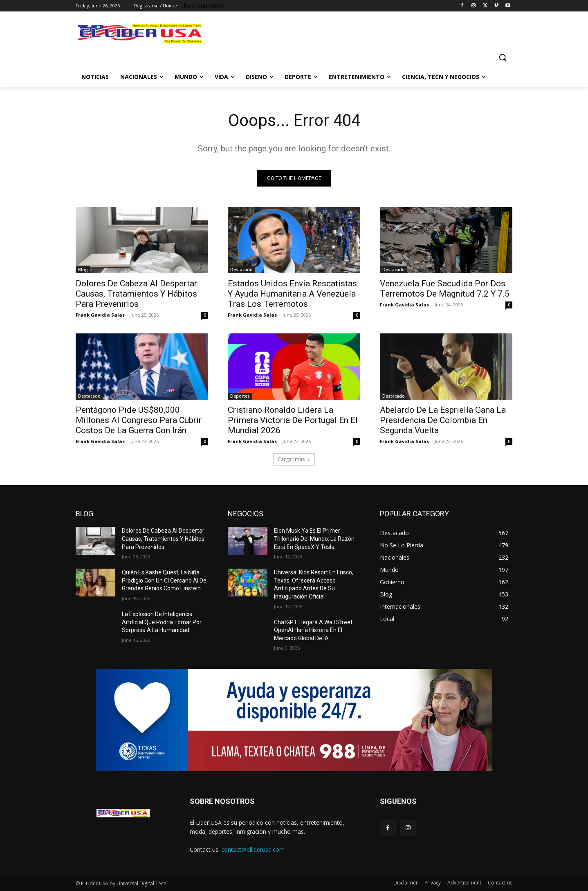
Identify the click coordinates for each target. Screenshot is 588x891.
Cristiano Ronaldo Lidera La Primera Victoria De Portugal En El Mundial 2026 (293, 420)
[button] (503, 57)
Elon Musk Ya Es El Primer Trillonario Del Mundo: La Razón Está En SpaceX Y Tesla (314, 539)
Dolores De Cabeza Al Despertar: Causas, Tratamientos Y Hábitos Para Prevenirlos (137, 294)
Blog (83, 270)
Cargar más (294, 459)
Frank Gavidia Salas (100, 315)
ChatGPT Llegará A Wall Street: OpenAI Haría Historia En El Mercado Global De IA (314, 630)
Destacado (241, 270)
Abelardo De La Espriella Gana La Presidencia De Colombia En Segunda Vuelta (443, 420)
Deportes (240, 396)
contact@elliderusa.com (253, 849)
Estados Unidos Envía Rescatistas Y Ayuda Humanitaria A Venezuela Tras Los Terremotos (292, 294)
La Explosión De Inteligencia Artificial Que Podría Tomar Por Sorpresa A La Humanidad (162, 622)
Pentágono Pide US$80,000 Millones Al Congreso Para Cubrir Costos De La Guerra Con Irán (139, 420)
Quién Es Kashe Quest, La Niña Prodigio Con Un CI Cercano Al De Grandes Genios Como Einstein (164, 580)
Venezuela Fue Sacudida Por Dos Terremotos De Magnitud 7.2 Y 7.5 (445, 289)
